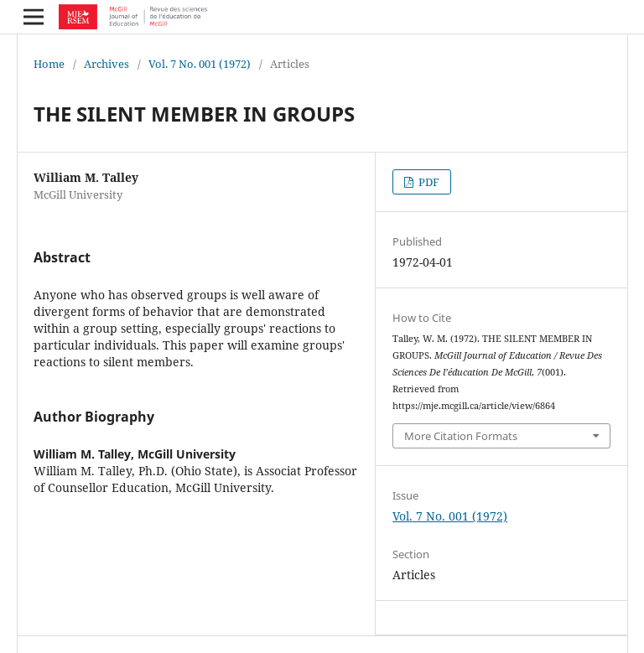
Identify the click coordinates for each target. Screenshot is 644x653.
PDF (428, 182)
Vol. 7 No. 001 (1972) (200, 64)
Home (49, 64)
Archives (106, 64)
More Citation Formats (461, 436)
